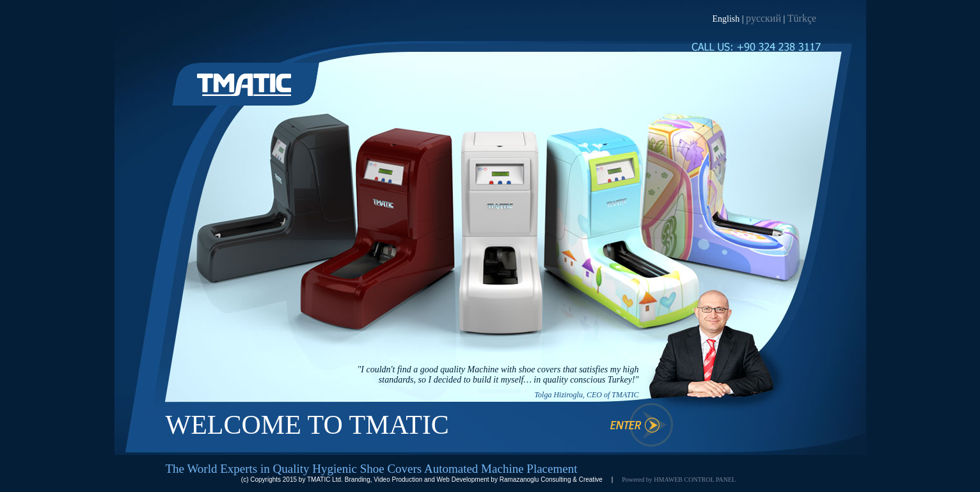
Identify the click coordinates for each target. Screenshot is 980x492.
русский (763, 18)
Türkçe (802, 18)
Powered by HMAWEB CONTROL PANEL (679, 480)
